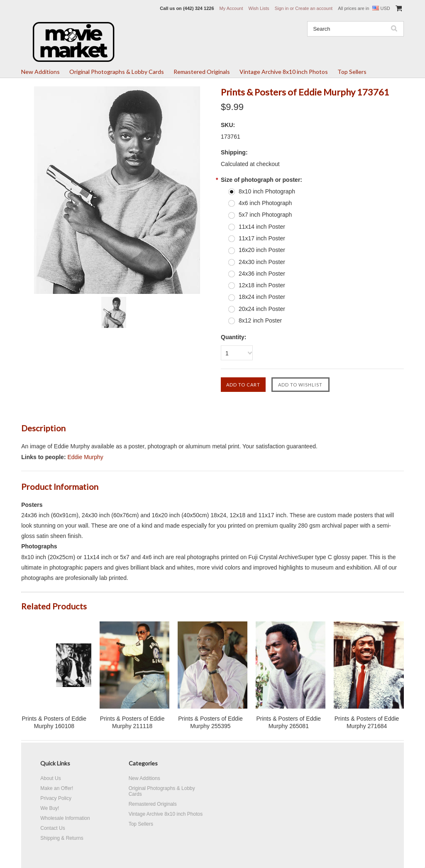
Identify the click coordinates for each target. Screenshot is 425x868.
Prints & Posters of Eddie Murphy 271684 (367, 722)
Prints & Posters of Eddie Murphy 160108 (54, 722)
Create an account (314, 8)
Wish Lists (259, 8)
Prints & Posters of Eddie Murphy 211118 (132, 722)
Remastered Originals (202, 72)
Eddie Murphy (85, 457)
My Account (231, 8)
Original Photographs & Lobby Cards (117, 72)
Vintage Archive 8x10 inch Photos (284, 72)
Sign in (282, 8)
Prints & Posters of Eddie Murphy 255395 (210, 722)
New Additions (40, 72)
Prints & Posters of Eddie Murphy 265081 (288, 722)
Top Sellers (352, 72)
